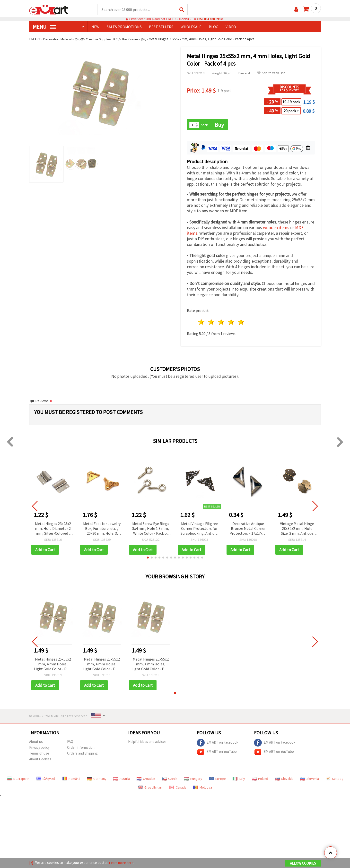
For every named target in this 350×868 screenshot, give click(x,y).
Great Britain (150, 788)
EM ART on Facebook (218, 743)
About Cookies (40, 760)
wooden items (276, 228)
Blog (214, 27)
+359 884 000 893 (209, 19)
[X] (31, 863)
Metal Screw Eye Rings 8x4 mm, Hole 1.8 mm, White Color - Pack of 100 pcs (151, 529)
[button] (148, 558)
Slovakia (284, 779)
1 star (202, 322)
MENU (44, 27)
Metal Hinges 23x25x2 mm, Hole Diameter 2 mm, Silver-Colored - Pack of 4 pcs (53, 529)
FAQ (70, 742)
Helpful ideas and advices (147, 742)
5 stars (241, 322)
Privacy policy (39, 748)
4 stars (231, 322)
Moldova (203, 788)
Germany (97, 779)
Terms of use (39, 754)
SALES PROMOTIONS (124, 27)
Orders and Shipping (82, 754)
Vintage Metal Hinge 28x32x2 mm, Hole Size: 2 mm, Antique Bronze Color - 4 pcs (297, 529)
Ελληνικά (46, 779)
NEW (95, 27)
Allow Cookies (303, 864)
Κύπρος (334, 779)
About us (36, 742)
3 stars (222, 322)
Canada (178, 788)
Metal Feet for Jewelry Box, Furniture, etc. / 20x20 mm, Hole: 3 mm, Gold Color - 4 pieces (102, 529)
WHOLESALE (191, 27)
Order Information (81, 748)
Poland (260, 779)
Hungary (193, 779)
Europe (217, 779)
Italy (239, 779)
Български (18, 779)
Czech (170, 779)
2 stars (212, 322)
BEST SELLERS (161, 27)
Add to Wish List (271, 73)
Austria (122, 779)
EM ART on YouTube (217, 753)
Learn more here (122, 863)
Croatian (146, 779)
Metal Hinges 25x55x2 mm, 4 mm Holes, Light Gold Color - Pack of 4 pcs (53, 665)
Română (71, 779)
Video (231, 27)
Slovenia (310, 779)
